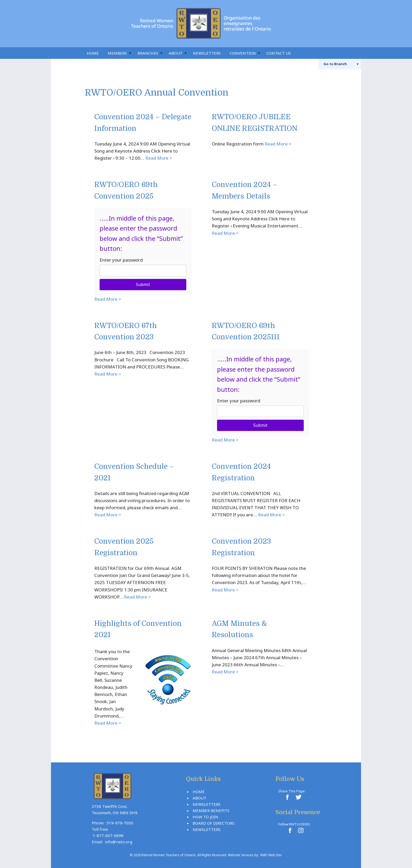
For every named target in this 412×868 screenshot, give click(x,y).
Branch (335, 64)
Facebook (313, 53)
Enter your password (121, 260)
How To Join (205, 817)
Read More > (159, 158)
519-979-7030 (120, 823)
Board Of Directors (213, 823)
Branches (148, 53)
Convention (243, 53)
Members (117, 53)
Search (301, 53)
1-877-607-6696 (108, 835)
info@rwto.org (119, 842)
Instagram (324, 53)
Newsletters (207, 53)
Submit (143, 284)
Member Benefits (211, 810)
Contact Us (279, 53)
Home (93, 53)
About (176, 53)
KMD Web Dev (271, 855)
